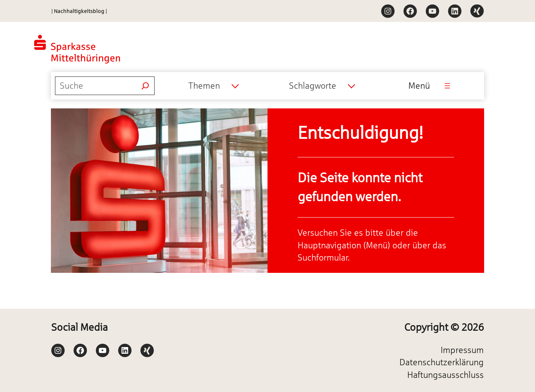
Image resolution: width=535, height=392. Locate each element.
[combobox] (213, 86)
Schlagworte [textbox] (313, 86)
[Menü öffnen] (447, 86)
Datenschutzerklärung (442, 362)
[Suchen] (145, 86)
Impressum (462, 350)
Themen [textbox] (204, 86)
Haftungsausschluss (445, 375)
